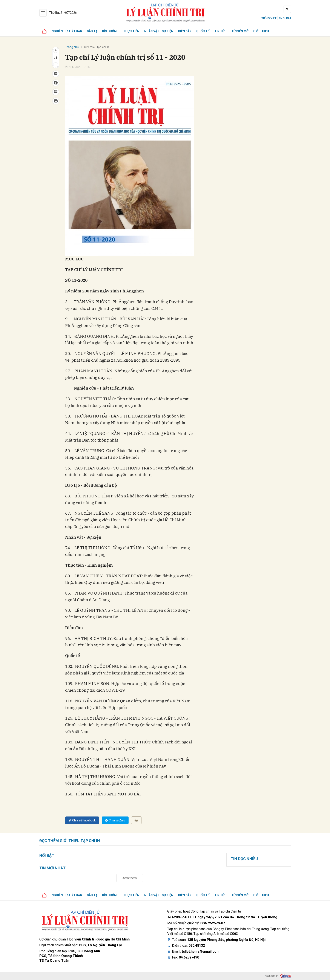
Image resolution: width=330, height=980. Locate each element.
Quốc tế (205, 31)
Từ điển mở (243, 31)
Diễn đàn (187, 31)
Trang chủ (72, 47)
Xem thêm (130, 878)
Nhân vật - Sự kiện (160, 31)
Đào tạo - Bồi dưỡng (104, 31)
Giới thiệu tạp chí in (97, 47)
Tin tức (223, 31)
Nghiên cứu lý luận (68, 31)
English (285, 18)
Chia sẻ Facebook (82, 820)
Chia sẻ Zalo (115, 820)
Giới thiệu (265, 31)
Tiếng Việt (269, 18)
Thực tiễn (133, 31)
